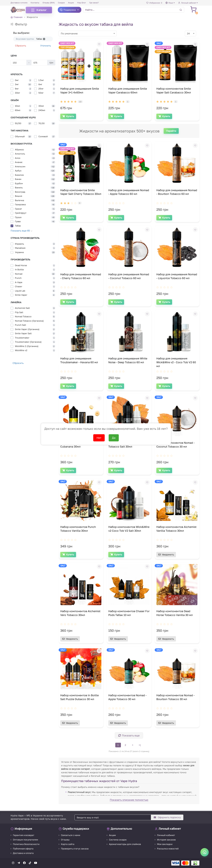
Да (114, 438)
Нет (99, 438)
